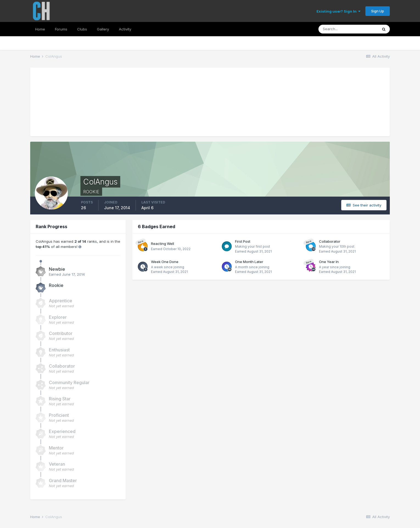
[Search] (348, 29)
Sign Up (378, 11)
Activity (125, 29)
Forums (61, 29)
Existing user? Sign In (338, 11)
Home (40, 29)
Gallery (103, 29)
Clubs (82, 29)
